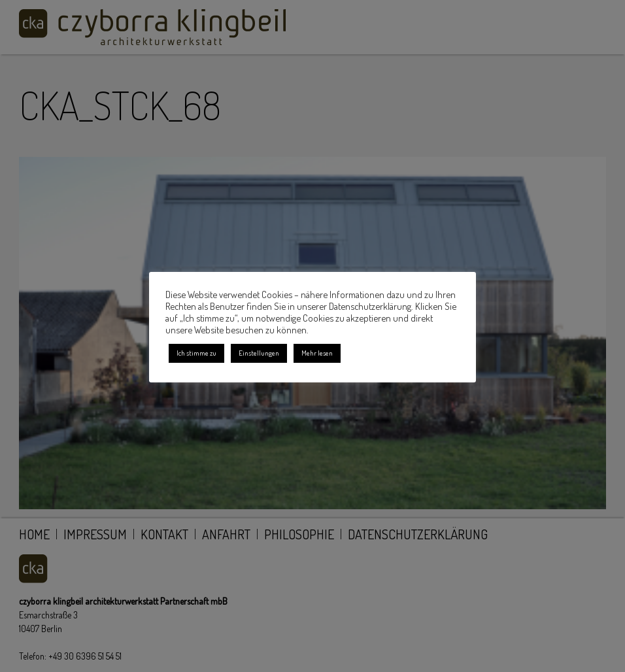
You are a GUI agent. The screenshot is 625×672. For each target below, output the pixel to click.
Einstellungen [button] (259, 353)
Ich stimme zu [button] (196, 353)
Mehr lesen (317, 353)
